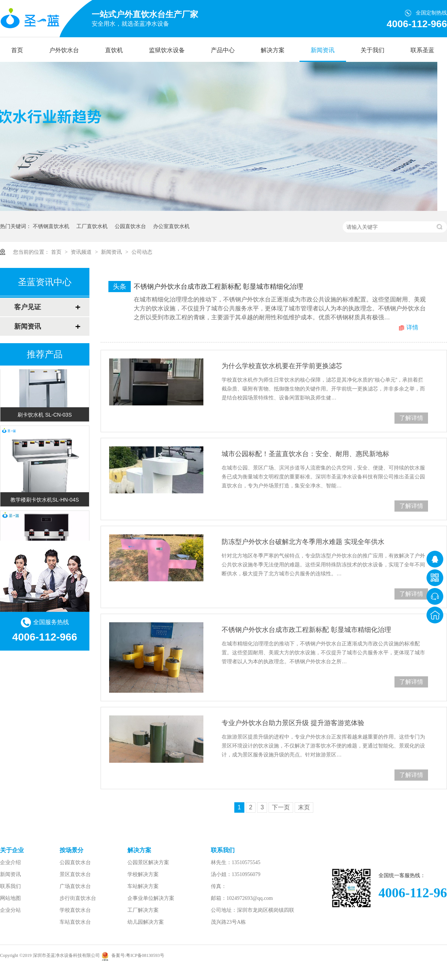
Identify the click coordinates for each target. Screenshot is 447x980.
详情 (412, 327)
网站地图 (10, 898)
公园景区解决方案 (148, 862)
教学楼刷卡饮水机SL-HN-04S (45, 501)
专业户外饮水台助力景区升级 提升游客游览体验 (293, 723)
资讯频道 (82, 252)
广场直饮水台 (75, 886)
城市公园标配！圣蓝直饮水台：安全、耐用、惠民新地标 (305, 454)
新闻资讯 (323, 50)
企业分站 (10, 910)
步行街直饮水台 (78, 898)
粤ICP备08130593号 (145, 955)
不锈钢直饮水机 (51, 226)
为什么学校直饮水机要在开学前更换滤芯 (282, 366)
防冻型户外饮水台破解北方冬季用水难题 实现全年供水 (303, 542)
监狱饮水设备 (167, 50)
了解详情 (411, 418)
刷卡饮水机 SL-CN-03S (45, 416)
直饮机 (114, 50)
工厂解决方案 (143, 910)
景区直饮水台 (75, 874)
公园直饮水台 (130, 226)
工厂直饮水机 (92, 226)
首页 (17, 50)
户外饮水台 (64, 50)
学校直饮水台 (75, 910)
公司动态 (142, 252)
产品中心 (223, 50)
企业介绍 (10, 862)
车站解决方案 (143, 886)
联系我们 (10, 886)
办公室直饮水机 (171, 226)
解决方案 (273, 50)
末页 (304, 807)
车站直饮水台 (75, 922)
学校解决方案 (143, 874)
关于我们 (372, 50)
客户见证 (28, 307)
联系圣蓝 (422, 50)
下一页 (281, 807)
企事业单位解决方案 (151, 898)
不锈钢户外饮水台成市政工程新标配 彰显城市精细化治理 (218, 287)
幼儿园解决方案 (146, 922)
